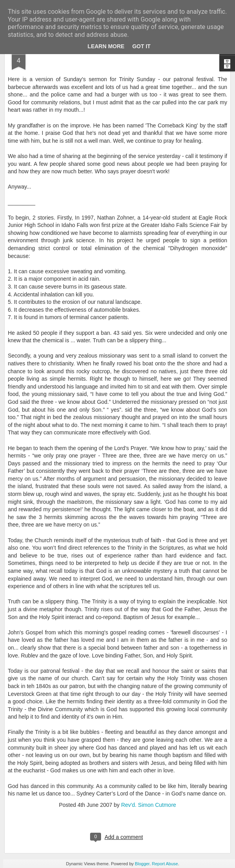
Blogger (142, 864)
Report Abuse (165, 864)
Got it (142, 46)
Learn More (106, 46)
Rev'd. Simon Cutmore (148, 805)
